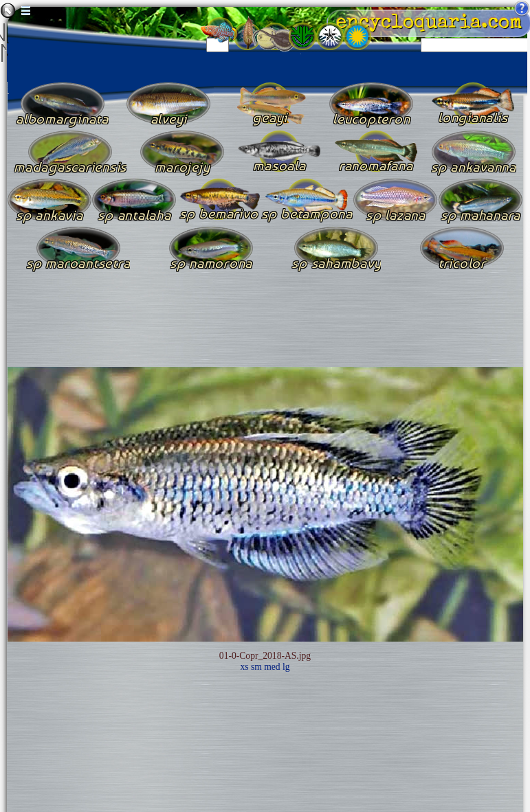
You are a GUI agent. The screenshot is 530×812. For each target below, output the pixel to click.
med (272, 667)
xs (244, 667)
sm (256, 667)
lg (286, 667)
